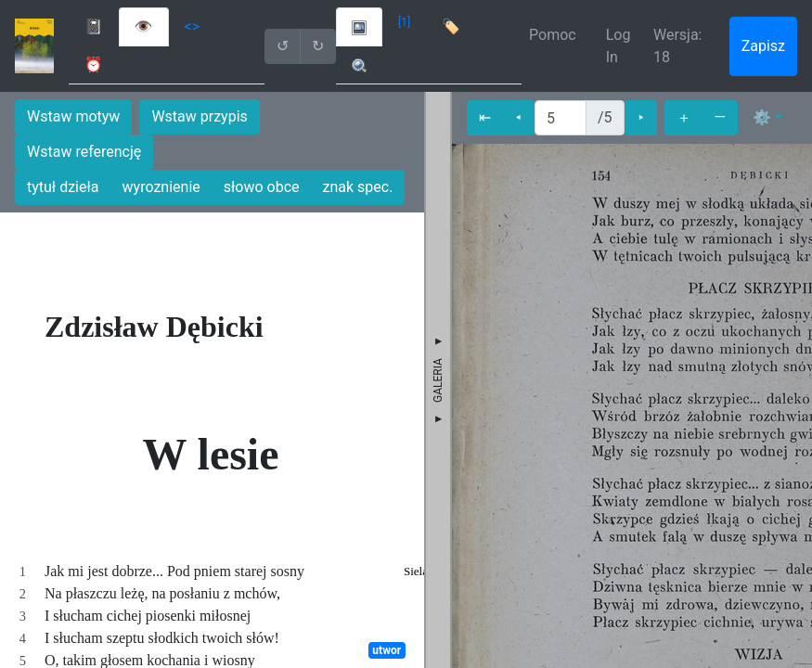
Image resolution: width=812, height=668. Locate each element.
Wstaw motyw (73, 116)
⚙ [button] (762, 117)
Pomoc (553, 35)
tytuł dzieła (63, 187)
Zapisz (763, 46)
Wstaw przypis (199, 116)
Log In (619, 46)
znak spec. (358, 187)
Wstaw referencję (84, 152)
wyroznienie (161, 187)
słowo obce (262, 187)
